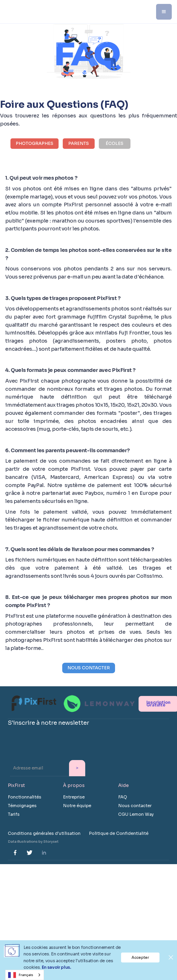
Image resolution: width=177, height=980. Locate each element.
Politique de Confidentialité (119, 833)
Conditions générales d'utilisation (44, 833)
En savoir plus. (56, 967)
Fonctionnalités (25, 797)
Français (21, 975)
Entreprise (74, 797)
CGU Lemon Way (136, 814)
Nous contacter (135, 806)
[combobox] (25, 975)
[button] (164, 12)
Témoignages (22, 806)
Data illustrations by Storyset (33, 842)
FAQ (123, 797)
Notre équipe (77, 806)
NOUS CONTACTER (89, 668)
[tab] (35, 144)
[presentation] (48, 748)
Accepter (140, 958)
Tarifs (14, 814)
